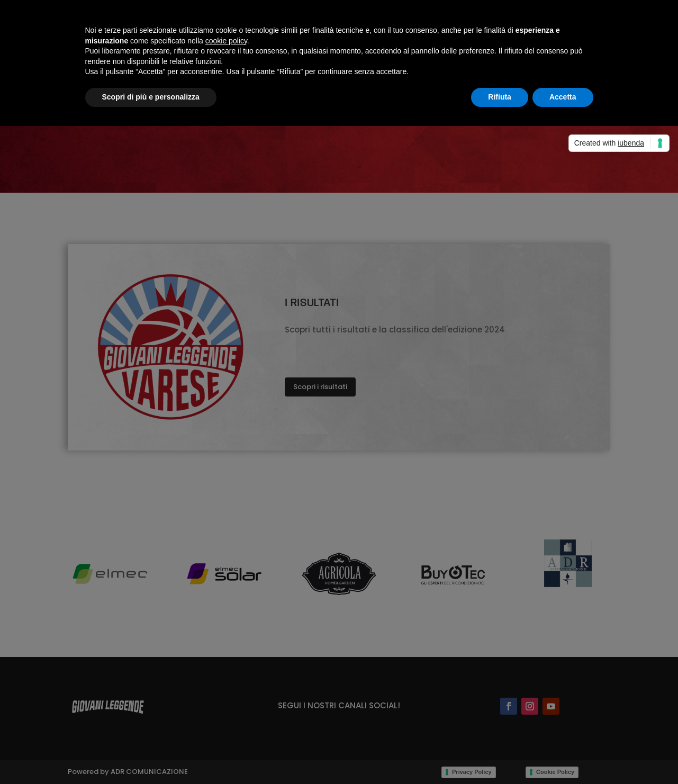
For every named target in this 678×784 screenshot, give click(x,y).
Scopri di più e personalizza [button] (151, 97)
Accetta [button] (563, 97)
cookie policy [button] (226, 41)
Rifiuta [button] (500, 97)
